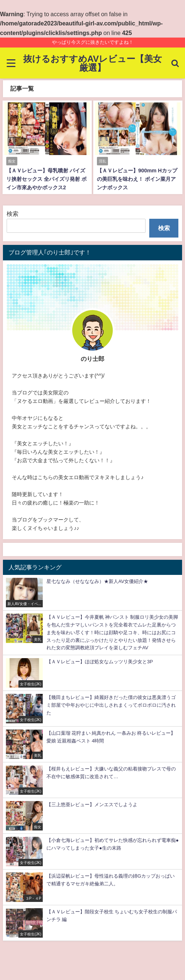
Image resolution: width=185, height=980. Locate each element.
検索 (13, 214)
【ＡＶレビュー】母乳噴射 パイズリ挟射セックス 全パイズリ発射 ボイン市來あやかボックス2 (46, 179)
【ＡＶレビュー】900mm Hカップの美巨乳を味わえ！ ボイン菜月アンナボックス (137, 179)
